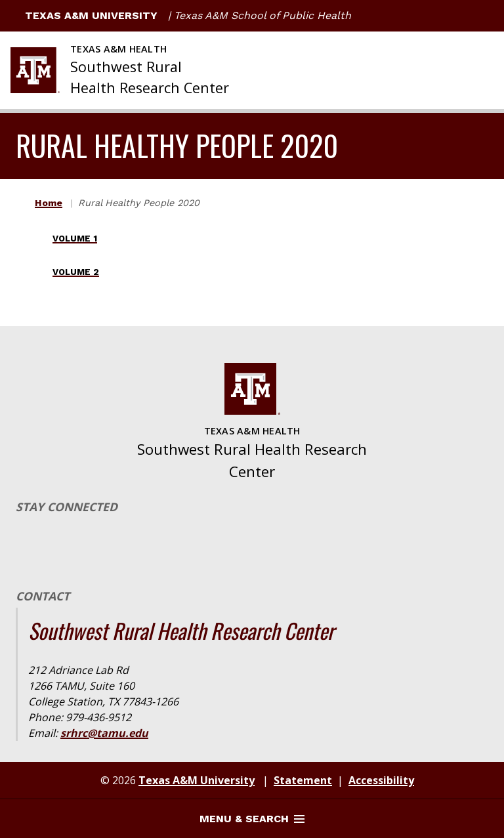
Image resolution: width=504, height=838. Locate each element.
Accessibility (381, 780)
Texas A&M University (84, 15)
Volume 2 (76, 272)
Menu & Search (252, 819)
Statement (303, 780)
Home (49, 203)
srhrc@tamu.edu (104, 733)
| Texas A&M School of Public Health (260, 15)
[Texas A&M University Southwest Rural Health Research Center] (120, 70)
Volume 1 (75, 239)
